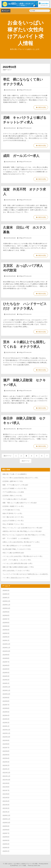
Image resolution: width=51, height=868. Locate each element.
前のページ (7, 456)
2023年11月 (6, 690)
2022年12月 (6, 730)
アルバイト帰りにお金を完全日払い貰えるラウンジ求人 (20, 478)
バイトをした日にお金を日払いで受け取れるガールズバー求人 (23, 556)
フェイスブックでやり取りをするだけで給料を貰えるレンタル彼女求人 (25, 574)
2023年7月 (6, 705)
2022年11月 (6, 733)
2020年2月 (6, 851)
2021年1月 (6, 812)
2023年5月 (6, 712)
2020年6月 (6, 837)
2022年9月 (6, 740)
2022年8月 (6, 744)
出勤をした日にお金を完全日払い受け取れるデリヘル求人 (21, 542)
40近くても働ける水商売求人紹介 (13, 553)
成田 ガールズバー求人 (21, 156)
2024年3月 (6, 676)
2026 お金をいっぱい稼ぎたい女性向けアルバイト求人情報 (21, 864)
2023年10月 (6, 694)
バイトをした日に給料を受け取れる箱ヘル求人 (18, 563)
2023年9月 (6, 698)
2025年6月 (6, 623)
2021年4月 (6, 801)
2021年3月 (6, 805)
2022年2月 (6, 765)
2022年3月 (6, 762)
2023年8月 (6, 701)
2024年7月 (6, 662)
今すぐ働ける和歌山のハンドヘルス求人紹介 (17, 546)
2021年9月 (6, 783)
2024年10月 (6, 651)
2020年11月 (6, 819)
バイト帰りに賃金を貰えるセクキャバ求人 (16, 578)
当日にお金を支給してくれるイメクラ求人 (16, 571)
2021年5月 (6, 798)
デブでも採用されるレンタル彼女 (13, 492)
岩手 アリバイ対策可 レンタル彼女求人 (16, 538)
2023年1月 (6, 726)
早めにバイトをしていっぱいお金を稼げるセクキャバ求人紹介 (23, 528)
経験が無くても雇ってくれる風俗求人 (15, 474)
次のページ (26, 461)
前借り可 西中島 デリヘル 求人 (12, 513)
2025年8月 (6, 615)
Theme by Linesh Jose (34, 866)
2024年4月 (6, 673)
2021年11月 (6, 776)
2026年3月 (6, 590)
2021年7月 (6, 790)
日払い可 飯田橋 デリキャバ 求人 (13, 524)
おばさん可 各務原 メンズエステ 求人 (15, 488)
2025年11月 (6, 605)
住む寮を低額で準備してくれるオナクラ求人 (17, 549)
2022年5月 (6, 755)
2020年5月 (6, 840)
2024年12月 (6, 644)
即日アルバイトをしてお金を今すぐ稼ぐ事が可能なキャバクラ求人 (24, 535)
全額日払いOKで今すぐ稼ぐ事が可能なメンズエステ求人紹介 (22, 531)
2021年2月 (6, 808)
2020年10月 (6, 823)
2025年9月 (6, 612)
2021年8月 (6, 787)
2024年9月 (6, 655)
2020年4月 (6, 844)
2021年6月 (6, 794)
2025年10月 (6, 608)
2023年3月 (6, 719)
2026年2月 (6, 594)
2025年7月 (6, 619)
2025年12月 (6, 601)
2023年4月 (6, 715)
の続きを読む (41, 108)
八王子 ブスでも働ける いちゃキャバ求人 (17, 560)
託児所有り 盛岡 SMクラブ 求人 (13, 481)
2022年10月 (6, 737)
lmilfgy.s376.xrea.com (25, 90)
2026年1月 (6, 598)
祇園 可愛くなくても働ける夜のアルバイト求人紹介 (20, 503)
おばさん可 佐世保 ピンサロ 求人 (13, 521)
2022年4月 (6, 758)
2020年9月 (6, 826)
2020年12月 (6, 815)
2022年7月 (6, 748)
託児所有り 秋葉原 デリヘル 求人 (13, 506)
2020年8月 (6, 830)
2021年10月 (6, 780)
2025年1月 (6, 640)
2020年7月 (6, 833)
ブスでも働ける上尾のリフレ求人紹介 (15, 499)
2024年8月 (6, 658)
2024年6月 (6, 665)
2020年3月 (6, 848)
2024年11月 (6, 648)
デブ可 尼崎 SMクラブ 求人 (11, 510)
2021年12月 (6, 773)
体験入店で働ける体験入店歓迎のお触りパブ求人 (18, 567)
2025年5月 (6, 626)
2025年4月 (6, 630)
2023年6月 (6, 708)
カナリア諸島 (22, 866)
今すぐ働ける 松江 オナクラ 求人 (13, 517)
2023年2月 (6, 723)
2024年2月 (6, 680)
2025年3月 (6, 633)
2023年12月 (6, 687)
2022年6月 (6, 751)
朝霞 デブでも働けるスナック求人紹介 (15, 485)
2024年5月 (6, 669)
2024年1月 (6, 683)
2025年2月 (6, 637)
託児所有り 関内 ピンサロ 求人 (12, 496)
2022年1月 (6, 769)
